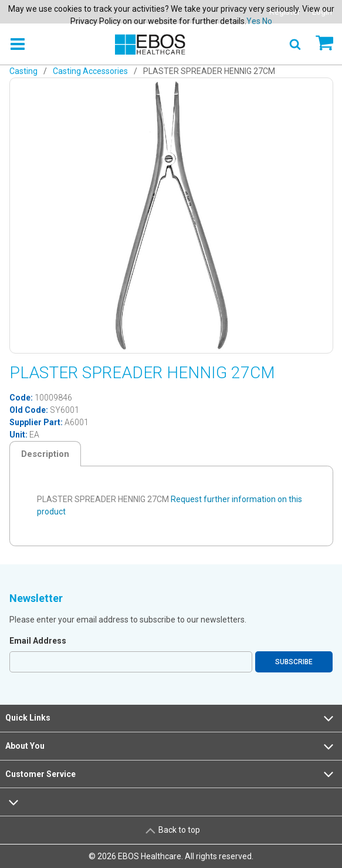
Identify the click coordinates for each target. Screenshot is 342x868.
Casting (23, 71)
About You (171, 746)
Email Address (38, 641)
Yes (253, 21)
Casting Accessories (90, 71)
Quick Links (171, 718)
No (267, 21)
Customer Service (171, 774)
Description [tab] (45, 454)
